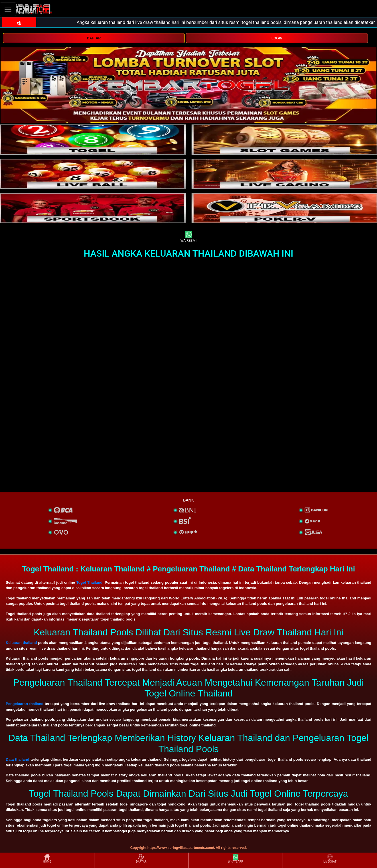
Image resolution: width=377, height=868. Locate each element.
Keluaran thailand (21, 643)
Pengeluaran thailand (25, 704)
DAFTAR (94, 38)
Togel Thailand (89, 582)
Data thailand (17, 759)
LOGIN (277, 38)
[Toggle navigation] (8, 9)
